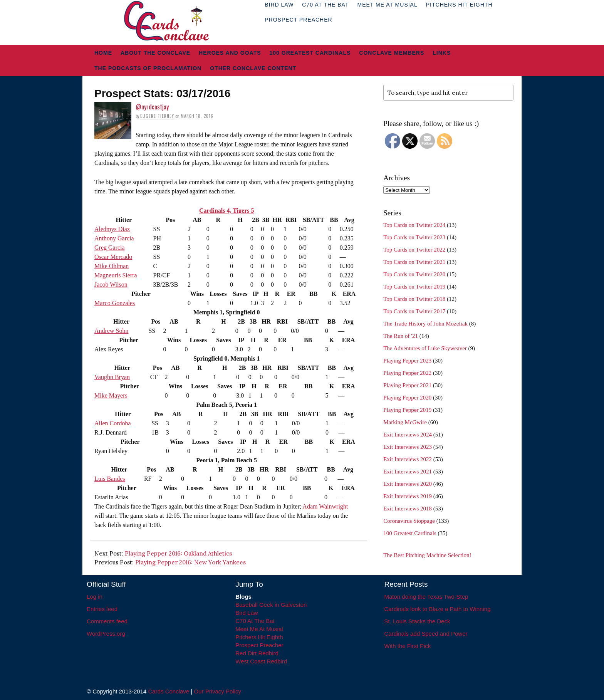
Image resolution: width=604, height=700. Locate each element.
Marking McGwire (405, 422)
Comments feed (107, 621)
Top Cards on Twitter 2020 (414, 274)
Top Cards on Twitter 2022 (414, 250)
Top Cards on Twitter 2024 (414, 225)
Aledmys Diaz (112, 229)
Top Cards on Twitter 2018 (414, 299)
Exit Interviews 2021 (408, 472)
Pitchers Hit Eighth (259, 637)
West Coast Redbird (261, 661)
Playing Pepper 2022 (407, 373)
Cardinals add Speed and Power (426, 634)
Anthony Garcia (114, 238)
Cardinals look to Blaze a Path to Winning (438, 609)
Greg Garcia (110, 248)
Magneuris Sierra (116, 275)
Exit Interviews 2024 (408, 435)
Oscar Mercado (113, 257)
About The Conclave (155, 53)
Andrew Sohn (111, 331)
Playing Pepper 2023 (407, 361)
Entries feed (102, 609)
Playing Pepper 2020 (407, 398)
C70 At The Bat (255, 621)
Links (442, 53)
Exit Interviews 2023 (408, 447)
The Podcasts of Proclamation (148, 68)
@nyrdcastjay (152, 107)
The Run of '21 (401, 336)
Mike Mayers (111, 395)
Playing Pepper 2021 (407, 385)
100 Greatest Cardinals (310, 53)
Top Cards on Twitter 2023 (414, 237)
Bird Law (247, 613)
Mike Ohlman (112, 266)
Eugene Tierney (157, 116)
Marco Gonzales (115, 303)
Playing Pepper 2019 (407, 410)
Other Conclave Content (253, 68)
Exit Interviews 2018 (408, 509)
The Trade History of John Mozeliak (425, 324)
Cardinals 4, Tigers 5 (227, 211)
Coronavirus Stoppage (409, 521)
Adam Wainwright (325, 506)
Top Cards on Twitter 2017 (414, 311)
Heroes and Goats (230, 53)
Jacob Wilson (111, 285)
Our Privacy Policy (217, 691)
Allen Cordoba (113, 423)
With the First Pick (408, 646)
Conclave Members (392, 53)
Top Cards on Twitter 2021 (414, 262)
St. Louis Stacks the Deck (417, 621)
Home (103, 53)
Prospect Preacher (298, 20)
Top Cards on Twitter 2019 (414, 287)
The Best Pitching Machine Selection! (427, 555)
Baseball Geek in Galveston (271, 605)
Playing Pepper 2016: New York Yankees (190, 562)
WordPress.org (106, 634)
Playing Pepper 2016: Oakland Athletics (178, 553)
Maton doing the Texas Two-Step (426, 597)
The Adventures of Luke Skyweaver (425, 348)
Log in (95, 597)
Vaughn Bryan (112, 377)
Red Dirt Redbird (257, 653)
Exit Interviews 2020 (408, 484)
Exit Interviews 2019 (408, 496)
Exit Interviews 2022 (408, 459)
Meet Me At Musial (259, 629)
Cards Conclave (169, 691)
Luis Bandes (110, 479)
